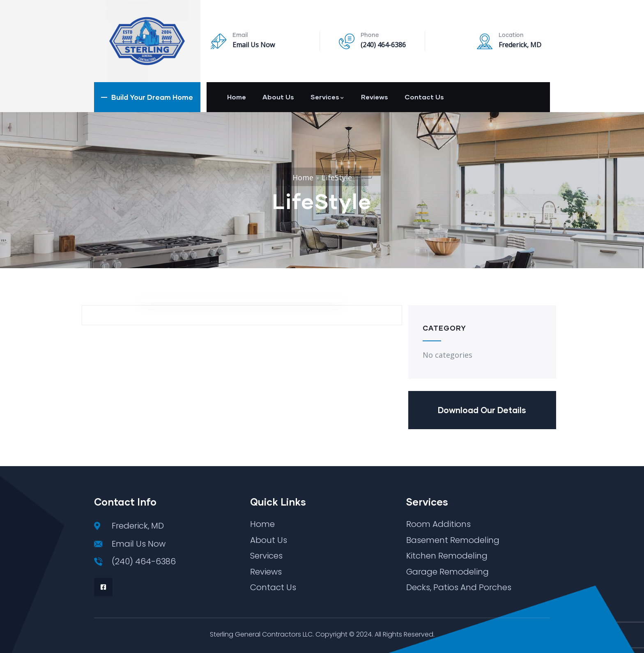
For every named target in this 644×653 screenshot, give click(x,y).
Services (328, 97)
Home (237, 97)
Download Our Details (482, 410)
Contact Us (424, 97)
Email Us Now (254, 45)
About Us (278, 97)
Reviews (375, 97)
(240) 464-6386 (383, 45)
